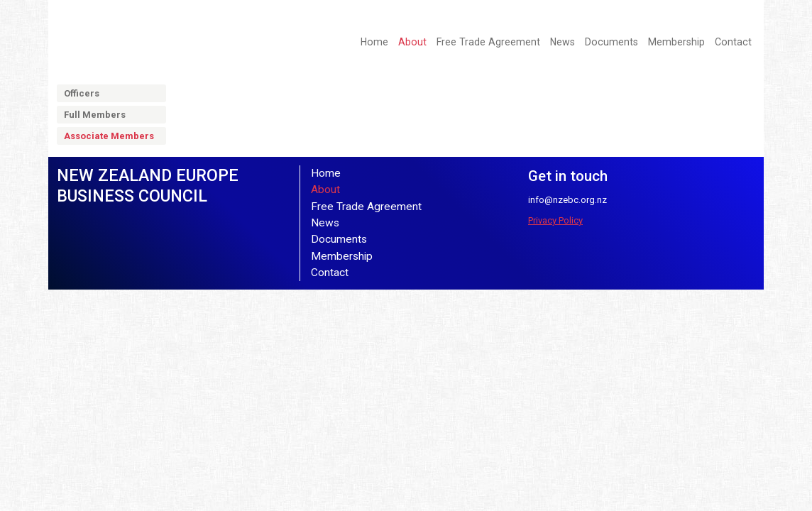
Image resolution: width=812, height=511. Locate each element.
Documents (611, 42)
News (563, 42)
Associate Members (109, 136)
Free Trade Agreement (488, 42)
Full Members (95, 115)
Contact (733, 42)
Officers (82, 93)
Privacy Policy (555, 220)
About (412, 42)
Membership (676, 42)
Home (374, 42)
